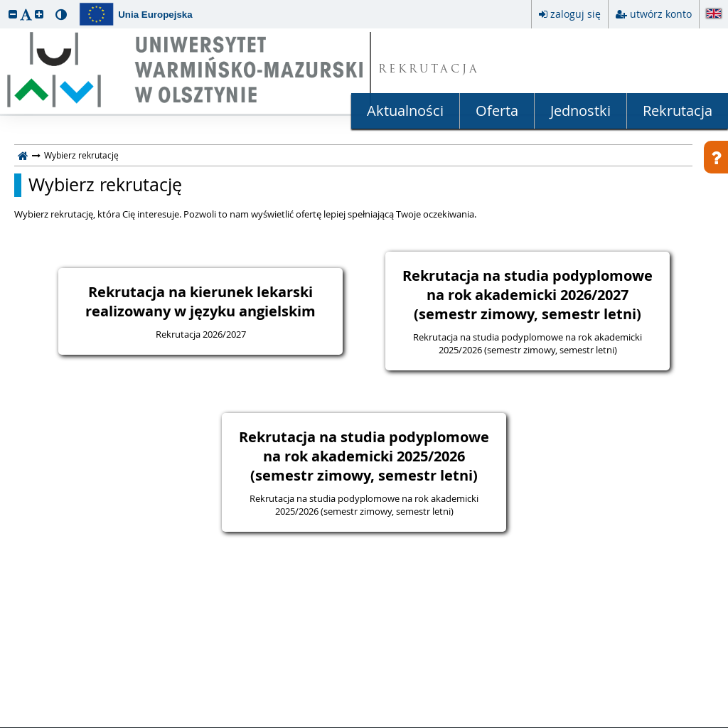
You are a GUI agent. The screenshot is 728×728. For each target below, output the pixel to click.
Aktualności (405, 111)
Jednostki (580, 111)
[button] (13, 14)
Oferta (497, 111)
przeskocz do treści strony (4, 4)
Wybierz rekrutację (105, 185)
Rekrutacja (678, 111)
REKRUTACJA (429, 70)
